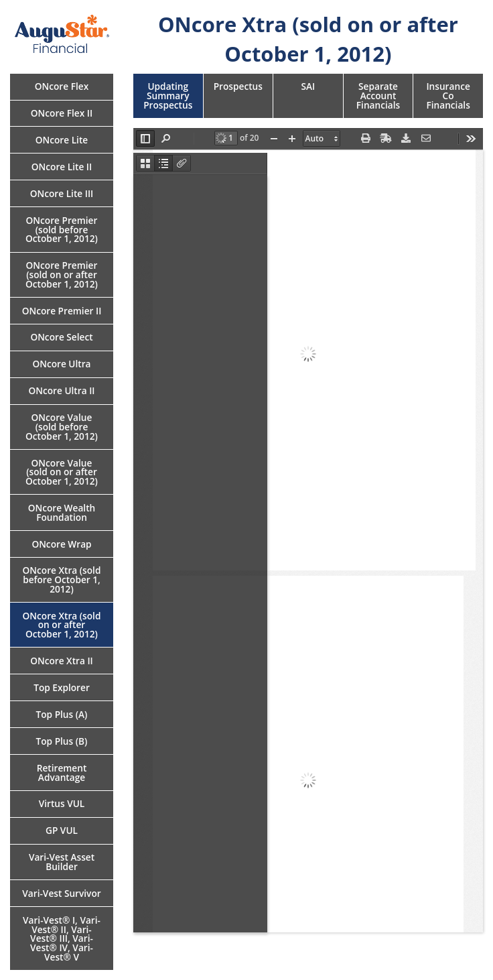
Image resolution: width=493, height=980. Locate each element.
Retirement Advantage (62, 773)
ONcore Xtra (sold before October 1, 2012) (62, 579)
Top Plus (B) (62, 741)
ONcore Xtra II (62, 661)
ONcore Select (61, 337)
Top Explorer (62, 687)
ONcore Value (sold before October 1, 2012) (62, 426)
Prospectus (238, 86)
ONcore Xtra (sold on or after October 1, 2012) (62, 625)
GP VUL (62, 830)
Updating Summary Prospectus (168, 95)
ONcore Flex (62, 86)
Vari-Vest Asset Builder (62, 862)
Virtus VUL (62, 803)
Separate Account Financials (378, 95)
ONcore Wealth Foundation (62, 512)
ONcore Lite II (62, 167)
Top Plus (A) (62, 714)
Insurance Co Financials (448, 95)
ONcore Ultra (61, 364)
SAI (308, 86)
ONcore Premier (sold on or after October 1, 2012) (62, 274)
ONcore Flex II (62, 113)
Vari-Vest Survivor (61, 893)
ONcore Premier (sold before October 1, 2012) (62, 229)
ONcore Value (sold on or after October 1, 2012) (62, 472)
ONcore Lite (62, 140)
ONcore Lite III (62, 193)
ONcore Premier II (62, 311)
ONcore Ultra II (61, 390)
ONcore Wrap (61, 544)
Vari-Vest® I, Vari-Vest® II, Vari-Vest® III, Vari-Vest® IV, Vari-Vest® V (62, 938)
